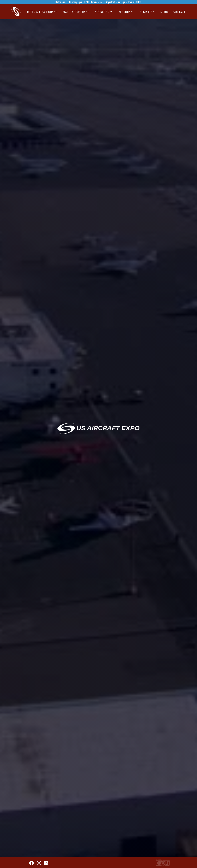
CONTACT (179, 12)
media (165, 12)
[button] (42, 12)
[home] (16, 12)
